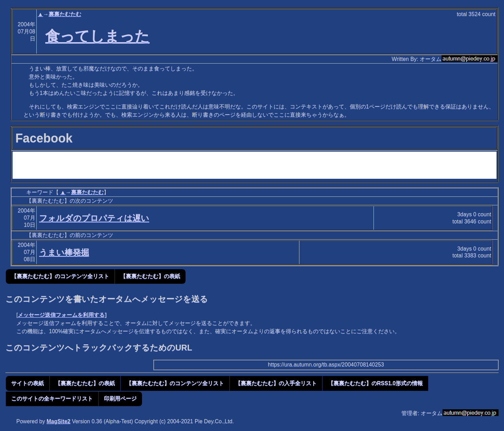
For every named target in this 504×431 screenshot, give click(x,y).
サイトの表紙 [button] (28, 383)
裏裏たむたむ (65, 14)
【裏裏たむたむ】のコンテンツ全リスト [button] (60, 276)
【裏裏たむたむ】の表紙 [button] (150, 276)
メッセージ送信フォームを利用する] (62, 315)
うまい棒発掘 (64, 252)
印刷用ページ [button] (120, 399)
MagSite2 (58, 421)
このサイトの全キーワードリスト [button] (52, 399)
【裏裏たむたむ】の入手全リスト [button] (276, 383)
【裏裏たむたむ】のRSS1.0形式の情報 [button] (375, 383)
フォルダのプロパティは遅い (94, 218)
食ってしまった (97, 36)
